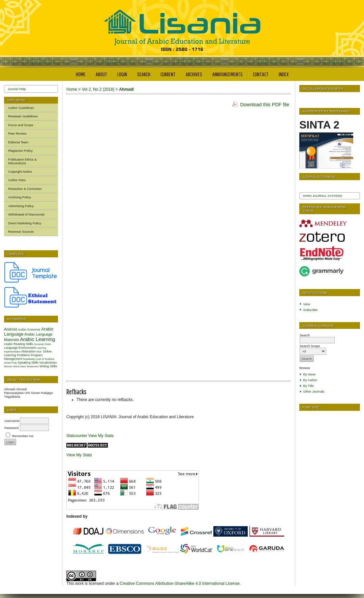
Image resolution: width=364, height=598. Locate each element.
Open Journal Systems (323, 196)
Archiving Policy (20, 197)
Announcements (227, 74)
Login (122, 74)
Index (284, 74)
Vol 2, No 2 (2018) (98, 89)
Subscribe (311, 310)
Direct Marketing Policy (25, 223)
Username (12, 421)
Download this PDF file (265, 105)
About (101, 74)
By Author (310, 380)
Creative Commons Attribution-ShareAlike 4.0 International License (180, 583)
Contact (261, 74)
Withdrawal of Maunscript (26, 214)
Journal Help (17, 89)
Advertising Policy (21, 206)
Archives (194, 74)
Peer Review (17, 133)
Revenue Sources (21, 232)
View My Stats (101, 436)
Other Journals (314, 391)
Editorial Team (18, 142)
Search (144, 74)
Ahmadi (126, 89)
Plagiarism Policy (20, 151)
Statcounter (77, 436)
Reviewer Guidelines (23, 116)
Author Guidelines (21, 108)
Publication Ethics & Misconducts (22, 161)
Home (81, 74)
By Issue (310, 374)
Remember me (23, 436)
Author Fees (17, 180)
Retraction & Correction (25, 189)
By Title (309, 386)
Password (11, 428)
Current (168, 74)
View (307, 304)
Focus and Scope (21, 125)
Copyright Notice (20, 172)
